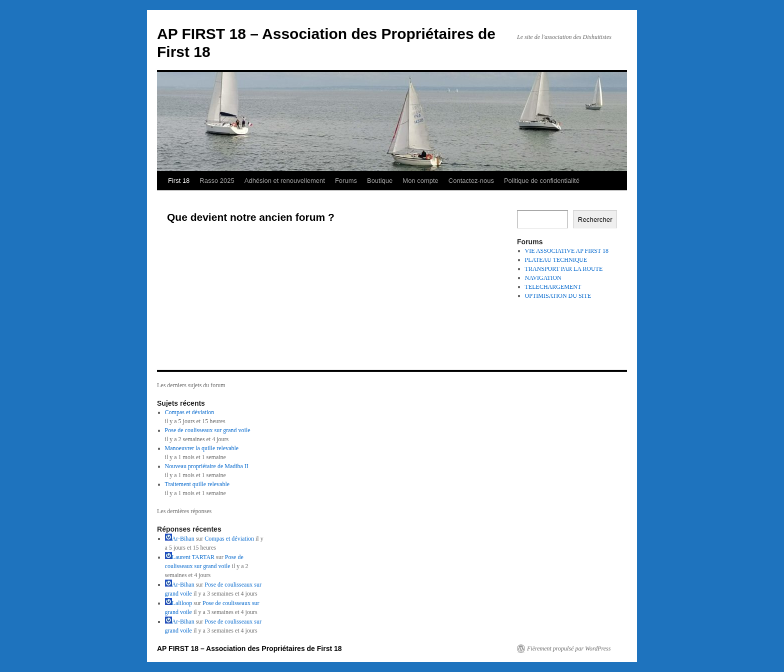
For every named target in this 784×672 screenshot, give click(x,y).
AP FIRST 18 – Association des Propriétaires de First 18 (249, 649)
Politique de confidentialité (542, 181)
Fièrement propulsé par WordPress (569, 649)
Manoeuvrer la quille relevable (202, 448)
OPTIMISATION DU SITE (558, 296)
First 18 (179, 181)
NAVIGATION (543, 278)
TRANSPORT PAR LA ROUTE (564, 269)
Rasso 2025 (217, 181)
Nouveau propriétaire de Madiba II (207, 466)
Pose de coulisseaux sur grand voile (208, 430)
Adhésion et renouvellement (285, 181)
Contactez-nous (471, 181)
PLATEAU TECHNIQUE (556, 260)
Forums (346, 181)
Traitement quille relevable (197, 484)
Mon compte (420, 181)
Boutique (380, 181)
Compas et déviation (190, 412)
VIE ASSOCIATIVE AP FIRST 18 (567, 251)
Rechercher (595, 220)
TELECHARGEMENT (553, 287)
